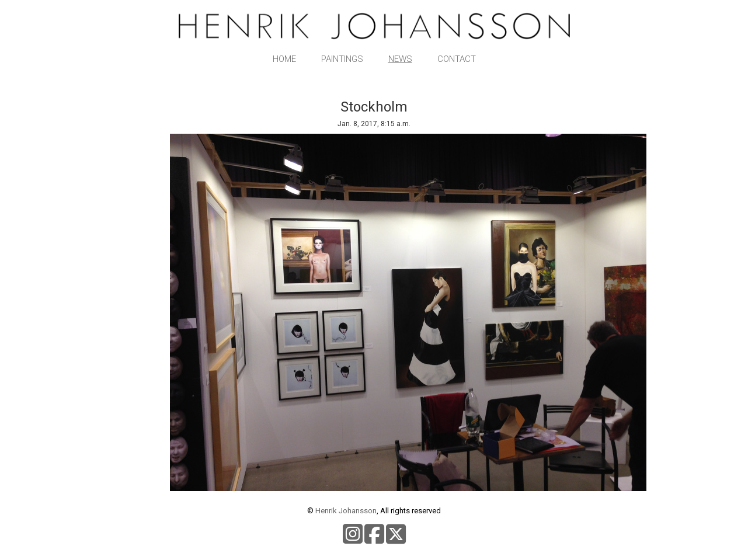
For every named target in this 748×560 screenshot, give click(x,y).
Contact (457, 59)
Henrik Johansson (346, 511)
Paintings (342, 59)
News (400, 59)
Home (284, 59)
